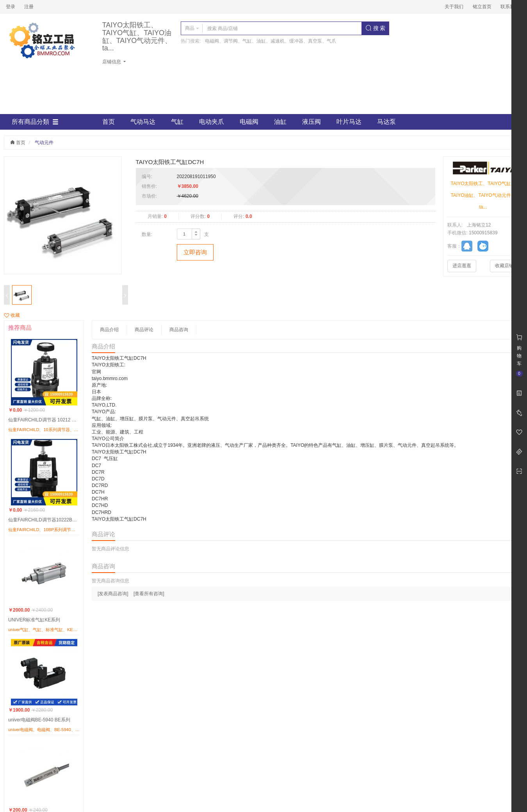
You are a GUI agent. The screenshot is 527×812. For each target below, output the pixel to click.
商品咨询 (179, 330)
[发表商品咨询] (113, 594)
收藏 (12, 315)
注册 (29, 7)
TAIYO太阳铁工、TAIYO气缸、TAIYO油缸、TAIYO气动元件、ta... (137, 37)
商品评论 (144, 330)
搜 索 (376, 28)
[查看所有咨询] (149, 594)
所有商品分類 (35, 122)
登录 (11, 7)
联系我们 (510, 7)
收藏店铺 (504, 266)
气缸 (177, 122)
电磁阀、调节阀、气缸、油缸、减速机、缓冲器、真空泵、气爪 (271, 41)
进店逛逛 (462, 266)
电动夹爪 (212, 122)
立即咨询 (195, 252)
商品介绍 (109, 330)
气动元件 (44, 143)
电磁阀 (249, 122)
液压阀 (312, 122)
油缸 (280, 122)
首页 (109, 122)
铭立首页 (482, 7)
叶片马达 (349, 122)
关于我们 (454, 7)
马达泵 (386, 122)
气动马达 (143, 122)
